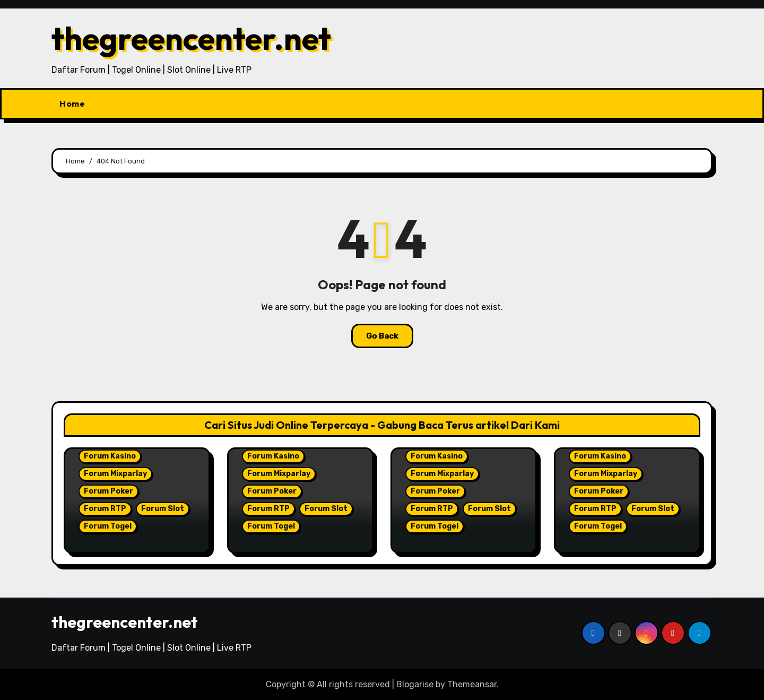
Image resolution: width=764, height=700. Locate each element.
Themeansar (472, 684)
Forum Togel (108, 526)
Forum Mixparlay (115, 474)
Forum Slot (163, 509)
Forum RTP (105, 509)
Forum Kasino (110, 456)
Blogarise (415, 684)
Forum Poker (108, 491)
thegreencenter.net (191, 38)
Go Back (382, 336)
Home (72, 103)
